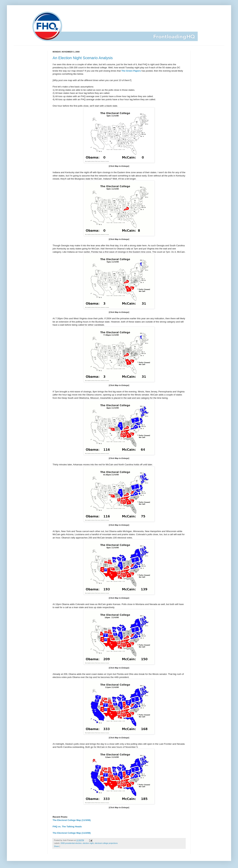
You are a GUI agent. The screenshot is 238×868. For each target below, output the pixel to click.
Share (56, 846)
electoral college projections (106, 843)
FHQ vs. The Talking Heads (67, 827)
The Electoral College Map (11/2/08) (72, 833)
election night (88, 843)
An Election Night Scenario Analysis (83, 58)
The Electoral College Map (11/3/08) (72, 820)
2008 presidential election (71, 843)
